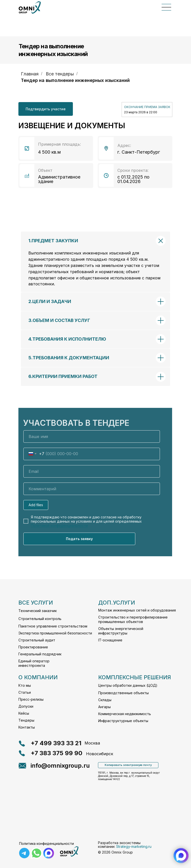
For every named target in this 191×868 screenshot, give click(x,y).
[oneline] (92, 489)
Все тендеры (60, 74)
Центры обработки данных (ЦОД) (128, 685)
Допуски (26, 706)
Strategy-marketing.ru (134, 846)
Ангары (104, 707)
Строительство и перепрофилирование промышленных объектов (133, 619)
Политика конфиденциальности (47, 843)
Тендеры (26, 720)
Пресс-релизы (31, 699)
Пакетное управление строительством (53, 626)
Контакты (27, 727)
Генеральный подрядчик (40, 654)
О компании (38, 677)
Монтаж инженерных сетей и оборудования (137, 610)
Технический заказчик (38, 611)
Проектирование (33, 647)
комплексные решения (135, 677)
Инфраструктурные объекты (123, 721)
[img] (69, 852)
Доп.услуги (117, 603)
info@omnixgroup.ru (60, 766)
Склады (105, 700)
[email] (92, 471)
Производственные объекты (123, 693)
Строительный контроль (40, 619)
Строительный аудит (37, 640)
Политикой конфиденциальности (59, 526)
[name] (92, 436)
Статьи (25, 692)
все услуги (36, 603)
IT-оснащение (110, 640)
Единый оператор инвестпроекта (34, 663)
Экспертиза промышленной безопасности (55, 633)
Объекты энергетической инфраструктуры (121, 631)
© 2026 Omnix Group (115, 852)
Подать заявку (79, 539)
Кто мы (25, 685)
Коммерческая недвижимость (125, 714)
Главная (30, 74)
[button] (46, 109)
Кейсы (24, 713)
